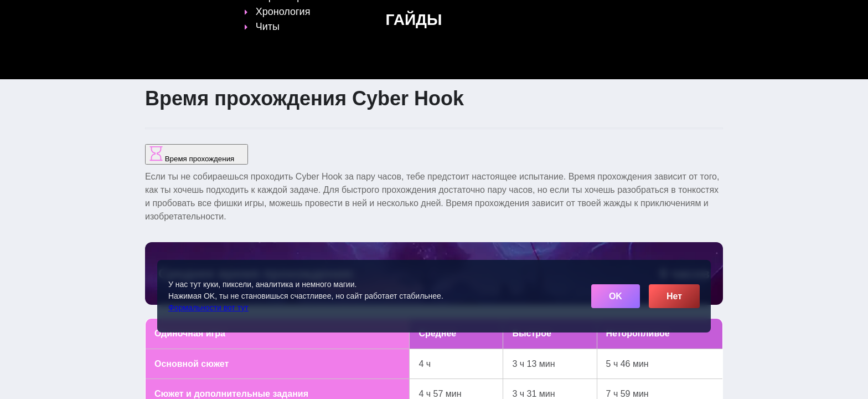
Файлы (531, 15)
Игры (613, 15)
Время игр (478, 15)
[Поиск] (693, 14)
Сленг (573, 15)
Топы (341, 15)
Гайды (381, 15)
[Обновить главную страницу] (215, 15)
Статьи (425, 15)
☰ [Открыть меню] (712, 15)
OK (616, 296)
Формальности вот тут (208, 308)
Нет (674, 296)
